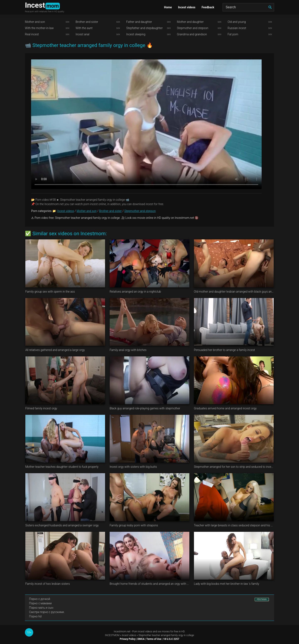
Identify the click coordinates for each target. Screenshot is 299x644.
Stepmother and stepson (193, 28)
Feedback (208, 7)
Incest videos (187, 7)
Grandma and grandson (192, 34)
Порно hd (35, 616)
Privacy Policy (128, 639)
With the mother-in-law (39, 28)
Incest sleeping (136, 34)
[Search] (248, 7)
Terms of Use (154, 639)
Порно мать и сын (41, 608)
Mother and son (35, 22)
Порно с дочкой (40, 599)
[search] (270, 7)
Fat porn (233, 34)
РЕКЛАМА (262, 599)
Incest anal (83, 34)
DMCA (141, 639)
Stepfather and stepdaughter (144, 28)
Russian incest (237, 28)
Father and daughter (139, 22)
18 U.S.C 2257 (171, 639)
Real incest (32, 34)
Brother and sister (87, 22)
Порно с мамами (40, 603)
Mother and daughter (190, 22)
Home (168, 7)
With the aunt (84, 28)
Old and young (237, 22)
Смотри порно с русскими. (47, 612)
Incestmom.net (122, 632)
